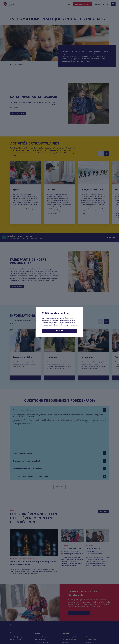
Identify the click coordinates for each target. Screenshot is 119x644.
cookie (74, 325)
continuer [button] (59, 331)
